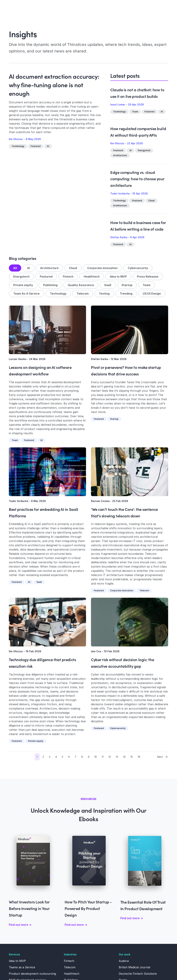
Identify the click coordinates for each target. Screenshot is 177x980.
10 (96, 757)
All (15, 268)
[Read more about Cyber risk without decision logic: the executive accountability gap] (130, 622)
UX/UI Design (152, 294)
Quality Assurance (81, 285)
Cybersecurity (138, 268)
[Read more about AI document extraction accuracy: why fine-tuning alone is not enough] (55, 182)
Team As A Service (26, 294)
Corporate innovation (102, 268)
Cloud (151, 201)
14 (124, 757)
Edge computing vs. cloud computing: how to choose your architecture (137, 179)
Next (163, 757)
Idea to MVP (118, 277)
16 (139, 757)
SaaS (108, 285)
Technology (18, 146)
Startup (127, 285)
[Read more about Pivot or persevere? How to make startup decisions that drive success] (130, 330)
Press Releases (148, 277)
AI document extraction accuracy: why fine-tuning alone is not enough (54, 85)
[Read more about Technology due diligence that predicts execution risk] (47, 622)
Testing (104, 294)
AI (48, 146)
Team (135, 112)
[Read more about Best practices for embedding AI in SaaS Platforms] (47, 472)
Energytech (144, 150)
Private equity (23, 285)
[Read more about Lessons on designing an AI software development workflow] (47, 330)
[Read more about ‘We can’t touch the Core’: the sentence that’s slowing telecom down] (130, 472)
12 (110, 757)
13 (117, 757)
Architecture (120, 155)
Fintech (68, 277)
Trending (126, 294)
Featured (36, 146)
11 (103, 757)
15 (132, 757)
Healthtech (92, 277)
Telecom (83, 294)
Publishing (50, 285)
